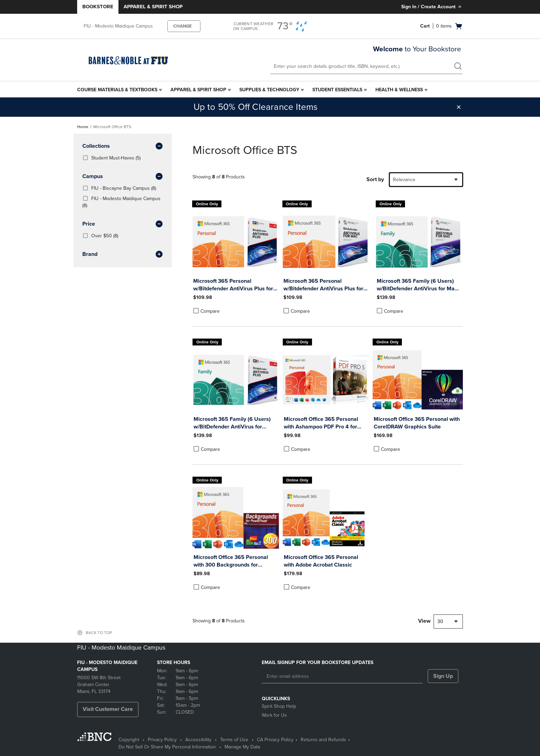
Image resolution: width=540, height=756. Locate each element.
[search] (458, 67)
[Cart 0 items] (442, 26)
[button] (459, 107)
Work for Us (274, 715)
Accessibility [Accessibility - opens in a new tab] (198, 740)
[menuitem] (120, 90)
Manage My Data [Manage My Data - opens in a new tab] (242, 747)
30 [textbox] (440, 622)
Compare (206, 311)
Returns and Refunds (323, 740)
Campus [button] (123, 177)
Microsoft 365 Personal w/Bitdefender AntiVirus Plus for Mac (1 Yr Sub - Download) (323, 285)
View (424, 621)
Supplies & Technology (269, 90)
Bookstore (98, 7)
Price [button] (123, 224)
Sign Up (443, 676)
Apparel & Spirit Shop (153, 7)
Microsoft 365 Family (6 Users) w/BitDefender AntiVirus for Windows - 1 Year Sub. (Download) (236, 423)
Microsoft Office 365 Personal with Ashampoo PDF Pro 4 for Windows (321, 423)
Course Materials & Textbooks (117, 90)
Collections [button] (123, 146)
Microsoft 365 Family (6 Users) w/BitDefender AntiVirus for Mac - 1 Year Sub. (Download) (419, 285)
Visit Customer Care (108, 709)
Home (83, 127)
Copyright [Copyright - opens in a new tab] (129, 740)
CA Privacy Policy (275, 740)
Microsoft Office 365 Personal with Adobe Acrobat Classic (321, 561)
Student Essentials (337, 90)
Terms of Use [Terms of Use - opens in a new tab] (234, 740)
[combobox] (426, 180)
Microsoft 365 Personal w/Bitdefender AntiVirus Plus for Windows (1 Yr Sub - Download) (233, 285)
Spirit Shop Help (279, 706)
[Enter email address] (342, 676)
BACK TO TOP (99, 633)
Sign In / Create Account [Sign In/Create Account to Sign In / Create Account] (432, 7)
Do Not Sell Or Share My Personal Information (167, 747)
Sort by (375, 179)
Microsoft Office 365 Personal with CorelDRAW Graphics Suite (417, 423)
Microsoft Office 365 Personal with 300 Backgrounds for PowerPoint (231, 561)
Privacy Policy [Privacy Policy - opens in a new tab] (162, 740)
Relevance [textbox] (404, 180)
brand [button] (123, 255)
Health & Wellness (399, 90)
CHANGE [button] (183, 26)
